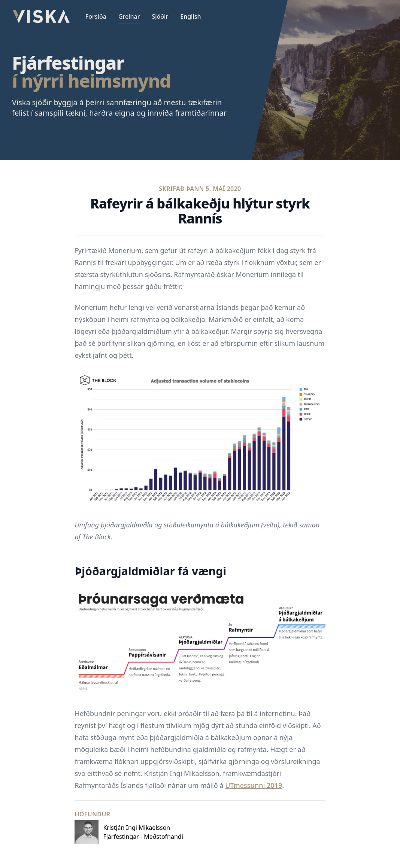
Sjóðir (160, 16)
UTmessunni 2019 (254, 785)
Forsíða (96, 16)
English (190, 16)
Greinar (129, 16)
